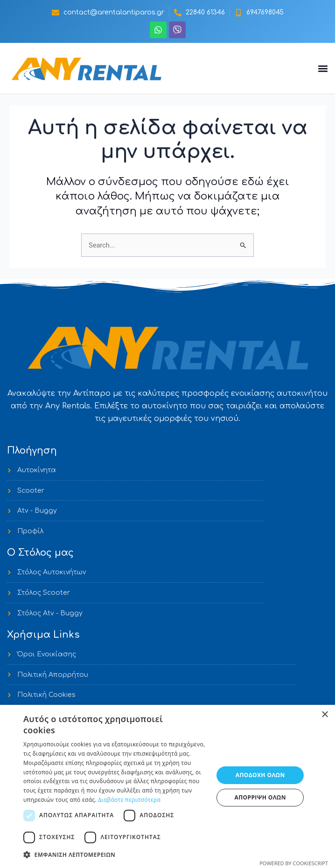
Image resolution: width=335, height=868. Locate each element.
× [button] (325, 715)
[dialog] (167, 786)
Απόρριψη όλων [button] (260, 797)
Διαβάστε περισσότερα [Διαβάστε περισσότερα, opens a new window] (129, 800)
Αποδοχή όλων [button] (260, 775)
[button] (323, 68)
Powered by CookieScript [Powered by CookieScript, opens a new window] (294, 863)
